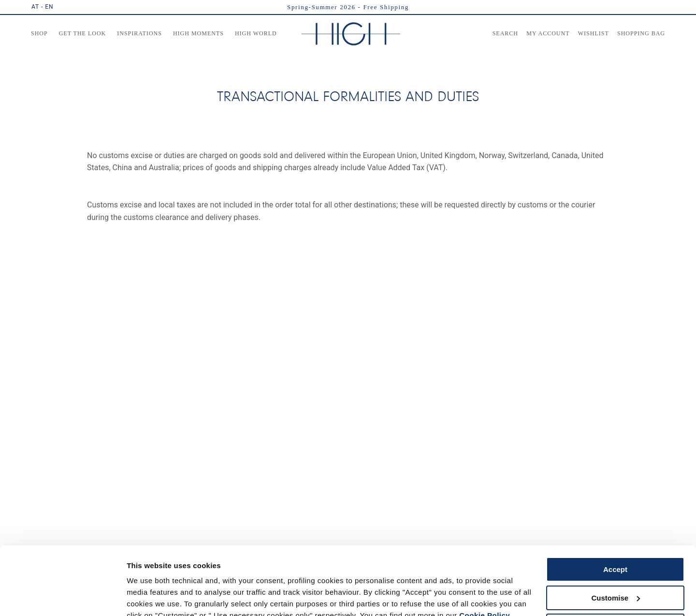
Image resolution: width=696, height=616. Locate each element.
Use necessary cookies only (615, 581)
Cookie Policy (485, 570)
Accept (615, 524)
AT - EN (43, 7)
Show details (149, 597)
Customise (616, 552)
